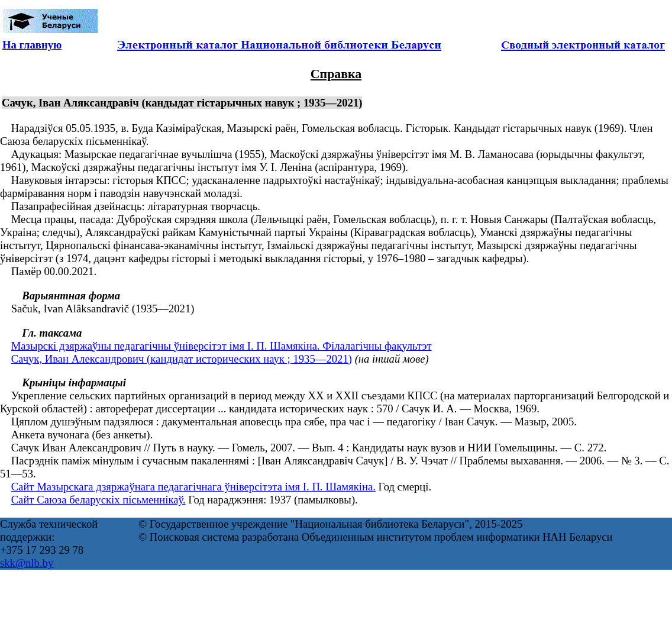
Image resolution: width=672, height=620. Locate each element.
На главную (32, 45)
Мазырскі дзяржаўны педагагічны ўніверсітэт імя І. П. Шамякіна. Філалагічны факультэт (222, 346)
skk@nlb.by (27, 563)
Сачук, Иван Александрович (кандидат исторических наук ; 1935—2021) (182, 359)
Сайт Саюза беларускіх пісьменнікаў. (98, 500)
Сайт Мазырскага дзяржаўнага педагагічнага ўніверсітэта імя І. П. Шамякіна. (193, 487)
